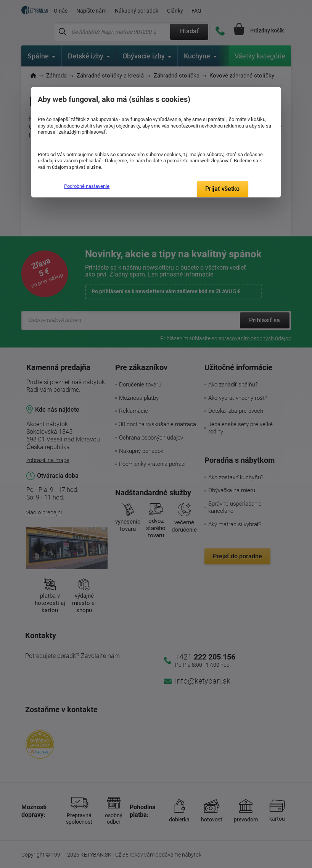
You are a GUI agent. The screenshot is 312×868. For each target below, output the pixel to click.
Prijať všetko (222, 189)
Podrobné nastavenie (87, 186)
